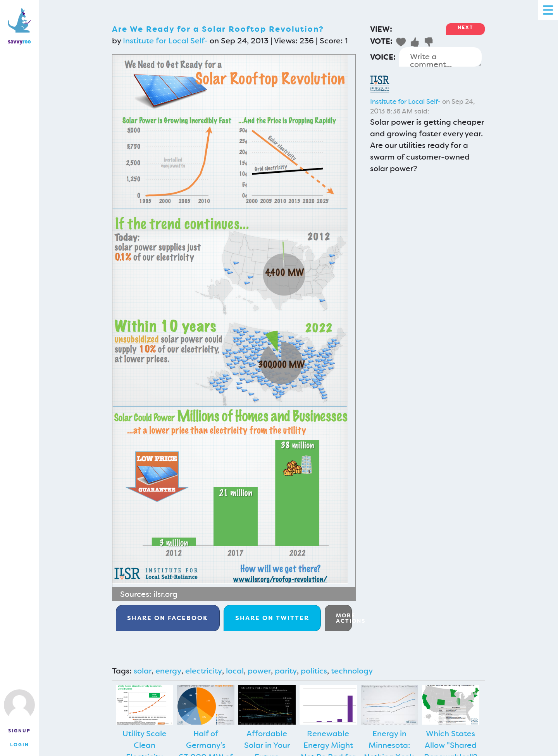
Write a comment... (440, 57)
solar (143, 671)
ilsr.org (165, 594)
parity (286, 671)
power (259, 671)
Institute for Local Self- (165, 41)
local (235, 671)
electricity (204, 671)
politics (314, 671)
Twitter (272, 618)
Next (465, 27)
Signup (19, 731)
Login (20, 745)
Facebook (168, 618)
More (344, 618)
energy (168, 671)
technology (352, 671)
